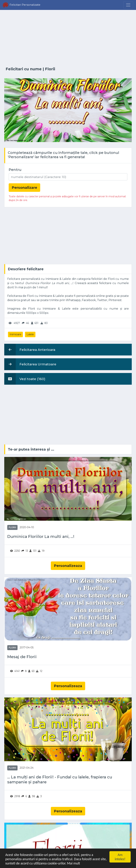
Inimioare (15, 334)
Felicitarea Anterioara (30, 350)
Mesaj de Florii (22, 657)
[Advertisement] (68, 38)
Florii (50, 69)
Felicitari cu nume (24, 69)
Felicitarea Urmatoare (30, 364)
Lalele (30, 334)
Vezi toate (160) (25, 379)
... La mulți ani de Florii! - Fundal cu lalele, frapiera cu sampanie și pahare (60, 779)
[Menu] (128, 5)
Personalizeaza (68, 566)
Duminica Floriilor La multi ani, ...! (41, 537)
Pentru (15, 170)
